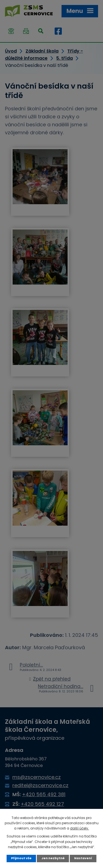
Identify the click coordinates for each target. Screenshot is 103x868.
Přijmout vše (21, 858)
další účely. (80, 828)
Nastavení (83, 858)
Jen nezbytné (53, 858)
